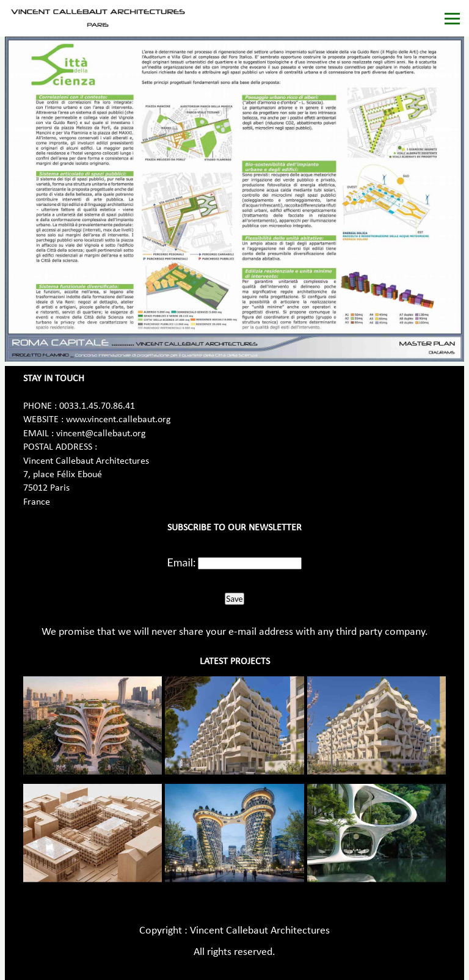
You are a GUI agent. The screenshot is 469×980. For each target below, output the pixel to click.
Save (234, 599)
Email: (182, 562)
